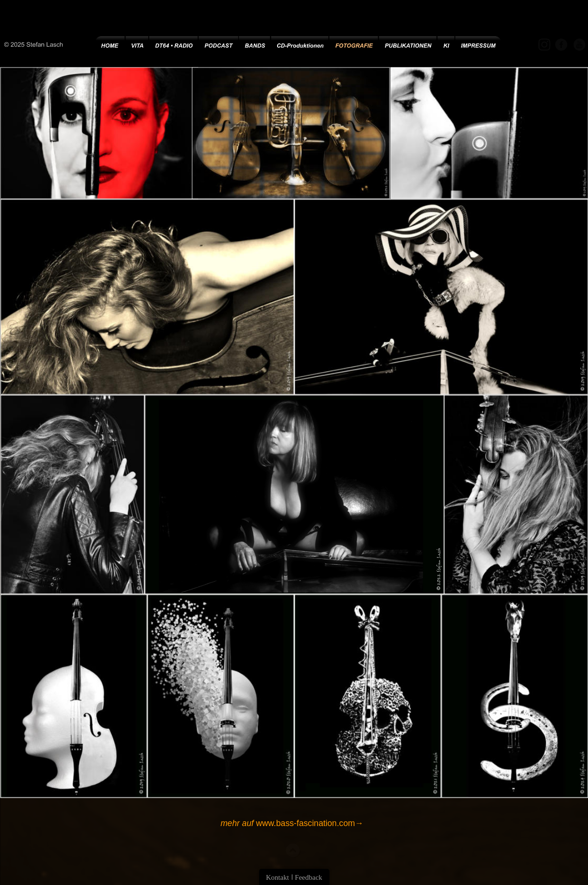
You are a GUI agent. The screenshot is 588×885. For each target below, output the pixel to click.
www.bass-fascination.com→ (308, 823)
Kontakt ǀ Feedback (294, 877)
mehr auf (237, 823)
